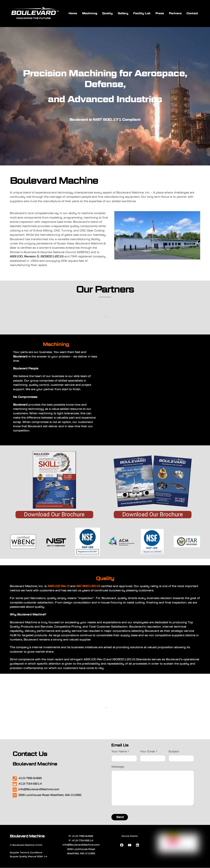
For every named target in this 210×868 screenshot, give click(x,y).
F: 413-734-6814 (81, 841)
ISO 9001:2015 (88, 586)
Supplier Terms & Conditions (26, 853)
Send (120, 817)
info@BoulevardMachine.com (81, 845)
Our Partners (105, 290)
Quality (107, 14)
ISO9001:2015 (52, 257)
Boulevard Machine (23, 845)
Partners (175, 14)
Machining (90, 14)
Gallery (123, 14)
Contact (192, 14)
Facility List (142, 14)
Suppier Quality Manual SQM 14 (28, 857)
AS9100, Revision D (24, 257)
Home (73, 14)
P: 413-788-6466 (81, 836)
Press (160, 14)
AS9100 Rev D (58, 586)
